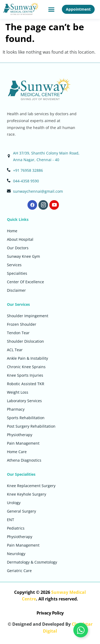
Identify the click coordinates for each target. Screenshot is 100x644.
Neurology (16, 554)
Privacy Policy (50, 613)
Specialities (17, 273)
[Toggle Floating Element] (81, 630)
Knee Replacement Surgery (31, 486)
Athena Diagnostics (24, 460)
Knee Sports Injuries (25, 375)
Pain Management (23, 443)
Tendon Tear (18, 333)
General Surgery (21, 511)
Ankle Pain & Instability (27, 358)
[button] (51, 10)
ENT (11, 520)
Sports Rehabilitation (26, 418)
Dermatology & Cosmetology (32, 562)
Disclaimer (16, 290)
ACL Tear (15, 350)
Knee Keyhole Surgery (27, 494)
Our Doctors (18, 248)
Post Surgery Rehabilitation (31, 426)
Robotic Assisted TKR (26, 384)
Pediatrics (16, 528)
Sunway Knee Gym (23, 256)
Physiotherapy (20, 435)
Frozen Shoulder (22, 324)
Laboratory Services (24, 401)
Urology (14, 503)
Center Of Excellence (25, 282)
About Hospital (20, 239)
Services (14, 265)
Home (12, 231)
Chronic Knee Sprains (26, 367)
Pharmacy (16, 409)
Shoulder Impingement (28, 316)
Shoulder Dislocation (25, 341)
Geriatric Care (19, 571)
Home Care (17, 452)
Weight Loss (18, 392)
